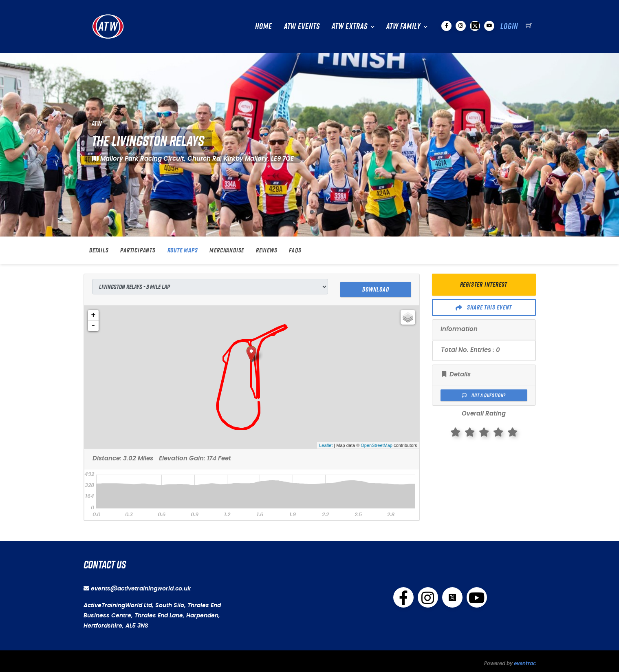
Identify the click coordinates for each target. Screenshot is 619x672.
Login (509, 26)
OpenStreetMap (377, 442)
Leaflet (326, 442)
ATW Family (403, 26)
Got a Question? (484, 395)
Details (99, 250)
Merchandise (227, 250)
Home (264, 26)
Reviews (267, 250)
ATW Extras (350, 26)
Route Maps (183, 250)
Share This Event (484, 307)
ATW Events (302, 26)
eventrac (525, 661)
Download (376, 286)
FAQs (295, 250)
